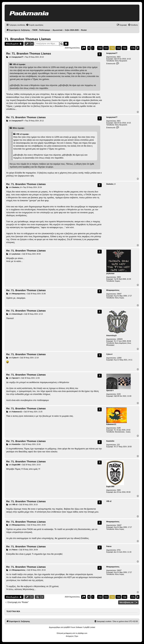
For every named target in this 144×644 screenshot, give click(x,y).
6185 (119, 428)
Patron (109, 546)
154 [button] (124, 48)
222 (118, 445)
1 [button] (93, 48)
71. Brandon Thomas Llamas (28, 39)
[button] (84, 48)
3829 (119, 277)
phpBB (67, 627)
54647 (119, 294)
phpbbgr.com (83, 633)
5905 (119, 490)
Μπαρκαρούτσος (113, 290)
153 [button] (118, 48)
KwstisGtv (110, 441)
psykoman (110, 274)
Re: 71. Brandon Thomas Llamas (29, 54)
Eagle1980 (110, 487)
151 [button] (106, 48)
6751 (119, 550)
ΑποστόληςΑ (111, 336)
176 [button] (133, 48)
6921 (119, 57)
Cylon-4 (109, 354)
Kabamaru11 (111, 424)
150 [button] (100, 48)
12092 (119, 358)
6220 (119, 394)
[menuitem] (35, 25)
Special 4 (110, 391)
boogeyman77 (112, 53)
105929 (120, 339)
